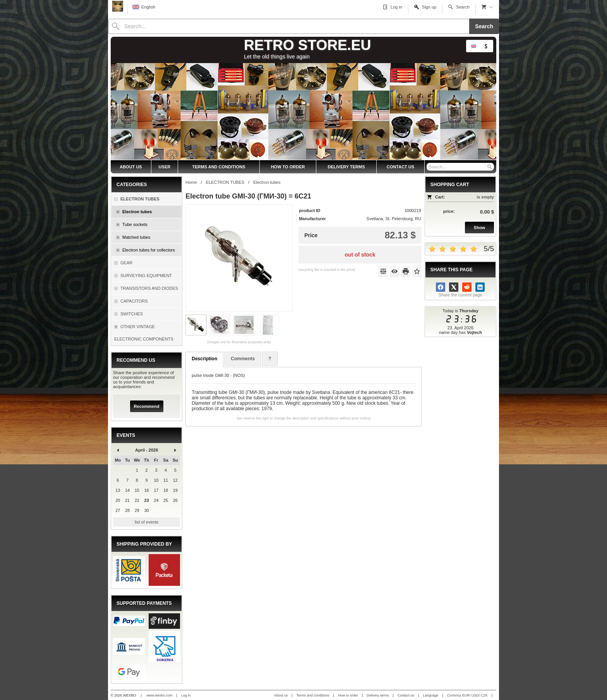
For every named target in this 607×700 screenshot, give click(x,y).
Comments (243, 359)
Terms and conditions (313, 695)
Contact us (406, 695)
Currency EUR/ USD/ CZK (467, 695)
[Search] (289, 26)
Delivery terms (378, 695)
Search (484, 26)
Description (204, 359)
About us (281, 695)
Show (479, 228)
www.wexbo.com (160, 695)
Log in (186, 695)
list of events (147, 522)
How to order (348, 695)
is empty (485, 197)
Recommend (147, 406)
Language (430, 695)
